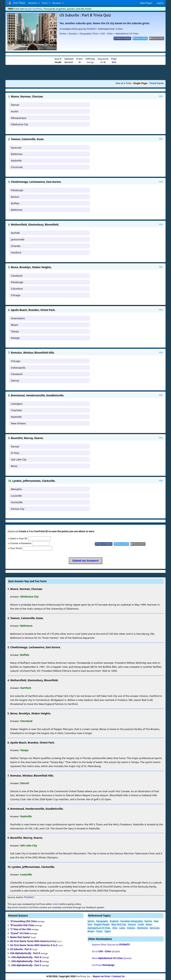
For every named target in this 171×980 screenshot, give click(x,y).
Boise (14, 466)
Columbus (17, 289)
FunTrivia (103, 965)
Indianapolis (18, 368)
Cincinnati (17, 167)
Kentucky (155, 928)
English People (102, 924)
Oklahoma (142, 928)
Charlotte (16, 410)
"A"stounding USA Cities (23, 921)
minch (56, 904)
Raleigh (15, 338)
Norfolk (15, 233)
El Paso (15, 453)
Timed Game (156, 83)
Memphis (16, 489)
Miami (15, 325)
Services (57, 3)
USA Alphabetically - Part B (26, 961)
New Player (146, 3)
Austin (15, 111)
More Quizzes (112, 958)
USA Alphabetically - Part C (26, 965)
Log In (160, 3)
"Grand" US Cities (20, 933)
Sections (33, 3)
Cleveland (17, 276)
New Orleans (19, 423)
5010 (114, 62)
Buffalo (15, 203)
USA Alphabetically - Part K (25, 953)
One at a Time (123, 83)
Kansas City (18, 509)
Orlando (16, 246)
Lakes (122, 928)
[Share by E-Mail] (157, 38)
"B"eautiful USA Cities (22, 925)
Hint (161, 96)
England (114, 921)
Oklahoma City (20, 124)
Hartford (16, 252)
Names (148, 921)
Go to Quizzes (106, 951)
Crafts (141, 924)
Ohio (115, 928)
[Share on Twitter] (140, 38)
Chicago (16, 295)
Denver (15, 105)
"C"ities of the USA (20, 929)
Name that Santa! (20, 937)
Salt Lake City (19, 459)
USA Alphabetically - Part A (26, 957)
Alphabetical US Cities (99, 928)
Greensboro (18, 318)
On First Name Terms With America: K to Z (34, 945)
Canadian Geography (131, 921)
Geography (102, 921)
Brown (91, 931)
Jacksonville (18, 239)
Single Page (140, 83)
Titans (99, 931)
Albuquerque (19, 118)
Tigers (108, 931)
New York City (119, 924)
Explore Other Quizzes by (111, 945)
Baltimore (17, 154)
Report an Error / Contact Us (109, 976)
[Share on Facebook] (122, 38)
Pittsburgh (17, 190)
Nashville (16, 160)
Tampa (15, 331)
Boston (15, 197)
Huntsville (17, 502)
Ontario (132, 924)
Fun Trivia (16, 3)
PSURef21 (92, 29)
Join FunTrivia (35, 9)
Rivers (149, 924)
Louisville (16, 496)
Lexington (17, 404)
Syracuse (16, 148)
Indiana (131, 928)
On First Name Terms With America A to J (33, 941)
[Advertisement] (85, 72)
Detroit (15, 381)
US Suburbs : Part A (21, 949)
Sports (91, 921)
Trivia (45, 3)
